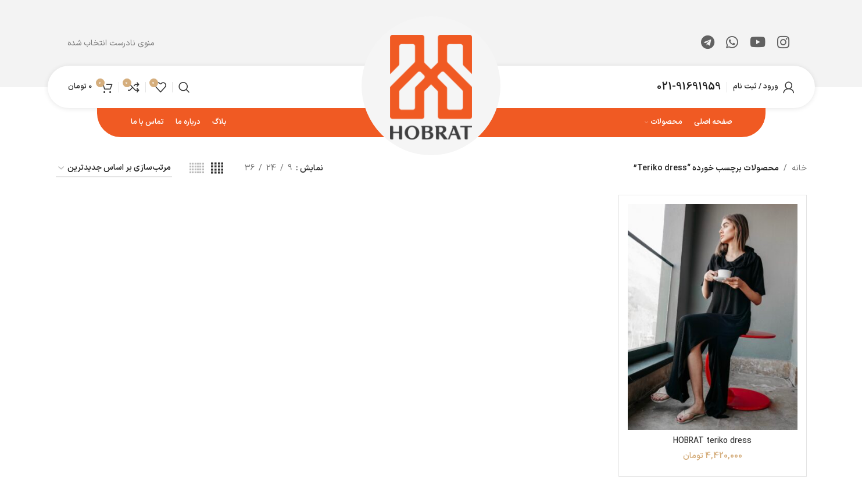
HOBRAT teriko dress (712, 441)
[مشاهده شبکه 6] (197, 169)
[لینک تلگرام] (708, 44)
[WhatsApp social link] (732, 44)
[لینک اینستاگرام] (783, 44)
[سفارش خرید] (114, 169)
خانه (799, 168)
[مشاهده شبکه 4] (217, 169)
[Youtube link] (758, 44)
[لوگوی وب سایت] (431, 86)
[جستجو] (184, 87)
